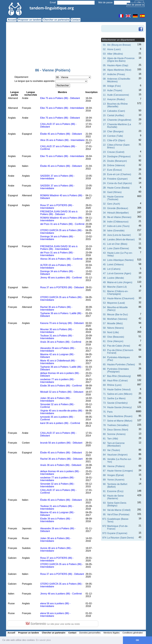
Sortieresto (53, 624)
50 (104, 287)
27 (104, 170)
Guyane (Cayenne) (117, 533)
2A (104, 183)
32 (104, 204)
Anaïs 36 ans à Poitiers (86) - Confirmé (61, 342)
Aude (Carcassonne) (118, 95)
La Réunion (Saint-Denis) (121, 538)
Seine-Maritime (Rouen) (120, 416)
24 (104, 156)
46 (104, 269)
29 (104, 179)
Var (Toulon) (114, 450)
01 (104, 45)
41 (104, 244)
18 (104, 131)
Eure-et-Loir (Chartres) (119, 174)
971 (104, 519)
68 (104, 381)
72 (104, 398)
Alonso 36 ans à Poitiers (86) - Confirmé (61, 259)
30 (104, 192)
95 (104, 514)
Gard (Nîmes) (114, 192)
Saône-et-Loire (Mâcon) (120, 394)
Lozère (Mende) (116, 278)
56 (104, 319)
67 (104, 376)
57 (104, 323)
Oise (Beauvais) (116, 337)
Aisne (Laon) (114, 49)
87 (104, 471)
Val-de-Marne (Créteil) (119, 510)
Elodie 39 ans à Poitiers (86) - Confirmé (61, 386)
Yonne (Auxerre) (116, 480)
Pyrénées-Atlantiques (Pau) (118, 359)
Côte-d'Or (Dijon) (116, 140)
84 (104, 455)
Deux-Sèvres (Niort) (118, 430)
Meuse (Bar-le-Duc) (118, 314)
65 (104, 364)
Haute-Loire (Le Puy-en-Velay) (120, 254)
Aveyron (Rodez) (116, 99)
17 (104, 124)
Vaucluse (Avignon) (117, 455)
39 (104, 235)
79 (104, 430)
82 (104, 443)
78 (104, 425)
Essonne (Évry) (115, 491)
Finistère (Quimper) (117, 179)
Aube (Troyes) (115, 90)
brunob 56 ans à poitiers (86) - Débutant (61, 443)
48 (104, 278)
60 (104, 337)
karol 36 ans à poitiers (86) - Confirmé (60, 423)
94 (104, 510)
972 (104, 526)
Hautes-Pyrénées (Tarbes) (121, 364)
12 (104, 99)
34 (104, 213)
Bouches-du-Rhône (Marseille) (117, 105)
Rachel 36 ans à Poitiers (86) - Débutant (61, 459)
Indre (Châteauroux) (118, 222)
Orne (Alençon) (115, 341)
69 (104, 385)
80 (104, 434)
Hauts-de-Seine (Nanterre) (115, 497)
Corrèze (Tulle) (115, 136)
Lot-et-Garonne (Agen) (119, 273)
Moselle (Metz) (115, 323)
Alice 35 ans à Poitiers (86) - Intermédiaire (62, 140)
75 (104, 412)
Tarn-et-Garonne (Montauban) (116, 444)
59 (104, 332)
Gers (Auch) (114, 204)
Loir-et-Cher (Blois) (117, 244)
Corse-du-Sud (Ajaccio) (119, 183)
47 (104, 273)
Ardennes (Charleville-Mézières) (119, 80)
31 (104, 197)
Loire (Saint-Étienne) (118, 248)
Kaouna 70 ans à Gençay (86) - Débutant (62, 323)
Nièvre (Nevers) (115, 328)
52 (104, 298)
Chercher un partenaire (56, 20)
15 (104, 115)
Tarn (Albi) (113, 439)
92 (104, 496)
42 (104, 248)
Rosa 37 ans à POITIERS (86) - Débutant (62, 287)
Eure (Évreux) (115, 170)
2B (104, 188)
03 (104, 54)
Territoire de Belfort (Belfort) (117, 485)
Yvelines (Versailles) (118, 425)
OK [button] (137, 640)
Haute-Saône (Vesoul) (119, 389)
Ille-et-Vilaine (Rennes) (119, 217)
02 (104, 49)
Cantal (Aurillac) (116, 115)
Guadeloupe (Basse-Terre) (118, 520)
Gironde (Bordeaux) (118, 208)
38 (104, 231)
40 (104, 239)
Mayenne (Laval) (116, 303)
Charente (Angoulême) (119, 120)
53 (104, 303)
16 (104, 120)
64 (104, 357)
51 (104, 291)
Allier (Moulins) (115, 54)
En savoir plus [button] (43, 640)
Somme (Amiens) (116, 434)
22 (104, 145)
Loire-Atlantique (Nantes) (120, 260)
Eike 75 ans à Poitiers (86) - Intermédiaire (62, 108)
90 (104, 484)
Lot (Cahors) (114, 269)
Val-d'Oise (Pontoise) (118, 514)
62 (104, 346)
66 (104, 369)
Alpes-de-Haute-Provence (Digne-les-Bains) (121, 60)
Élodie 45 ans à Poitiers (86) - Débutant (61, 134)
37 (104, 226)
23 (104, 152)
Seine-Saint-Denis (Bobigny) (117, 504)
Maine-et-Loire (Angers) (120, 282)
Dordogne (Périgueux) (119, 156)
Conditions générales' (133, 633)
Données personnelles (90, 633)
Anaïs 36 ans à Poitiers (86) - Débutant (61, 465)
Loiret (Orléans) (115, 264)
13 (104, 104)
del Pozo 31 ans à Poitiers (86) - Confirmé (62, 224)
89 (104, 480)
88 (104, 475)
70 (104, 389)
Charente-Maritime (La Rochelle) (119, 126)
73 (104, 403)
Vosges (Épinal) (115, 475)
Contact (76, 20)
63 (104, 350)
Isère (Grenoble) (116, 231)
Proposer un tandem (30, 20)
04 (104, 58)
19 (104, 136)
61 (104, 341)
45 (104, 264)
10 (104, 90)
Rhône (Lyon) (114, 385)
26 (104, 165)
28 (104, 174)
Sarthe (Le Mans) (116, 398)
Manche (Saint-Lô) (117, 287)
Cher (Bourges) (115, 131)
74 (104, 407)
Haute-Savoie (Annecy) (119, 407)
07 (104, 74)
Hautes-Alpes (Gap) (118, 65)
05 (104, 65)
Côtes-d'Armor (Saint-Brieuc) (119, 146)
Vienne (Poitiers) (116, 466)
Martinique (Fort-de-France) (118, 527)
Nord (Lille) (113, 332)
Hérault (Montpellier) (118, 213)
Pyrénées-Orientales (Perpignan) (118, 370)
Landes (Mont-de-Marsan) (121, 239)
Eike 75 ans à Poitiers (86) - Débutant (60, 98)
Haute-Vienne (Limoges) (120, 471)
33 (104, 208)
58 (104, 328)
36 (104, 222)
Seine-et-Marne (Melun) (120, 421)
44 (104, 260)
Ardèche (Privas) (116, 74)
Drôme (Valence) (116, 165)
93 (104, 503)
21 (104, 140)
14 (104, 111)
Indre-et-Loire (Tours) (118, 226)
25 (104, 161)
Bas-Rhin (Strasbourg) (119, 376)
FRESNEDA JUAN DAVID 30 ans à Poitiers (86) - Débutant (59, 213)
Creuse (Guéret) (116, 152)
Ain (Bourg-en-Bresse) (119, 45)
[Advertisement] (53, 46)
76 (104, 416)
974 (104, 538)
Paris (110, 412)
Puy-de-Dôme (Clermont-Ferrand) (120, 352)
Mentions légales (111, 633)
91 (104, 491)
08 (104, 79)
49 (104, 282)
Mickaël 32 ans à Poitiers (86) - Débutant (62, 392)
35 (104, 217)
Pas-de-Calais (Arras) (119, 346)
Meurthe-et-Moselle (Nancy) (117, 309)
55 (104, 314)
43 (104, 253)
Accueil (12, 20)
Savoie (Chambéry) (117, 403)
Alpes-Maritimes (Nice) (119, 70)
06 (104, 70)
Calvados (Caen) (116, 111)
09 (104, 86)
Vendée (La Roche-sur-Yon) (119, 460)
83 (104, 450)
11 (104, 95)
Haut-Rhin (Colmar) (117, 381)
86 (104, 466)
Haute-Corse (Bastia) (118, 188)
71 (104, 394)
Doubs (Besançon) (117, 161)
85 (104, 459)
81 (104, 439)
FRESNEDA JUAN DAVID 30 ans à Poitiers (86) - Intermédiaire (59, 248)
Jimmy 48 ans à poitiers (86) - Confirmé (61, 278)
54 (104, 307)
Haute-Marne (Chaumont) (121, 298)
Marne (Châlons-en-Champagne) (118, 293)
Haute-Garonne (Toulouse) (115, 198)
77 (104, 421)
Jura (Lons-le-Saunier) (119, 235)
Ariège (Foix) (114, 86)
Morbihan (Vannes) (117, 319)
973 (104, 533)
